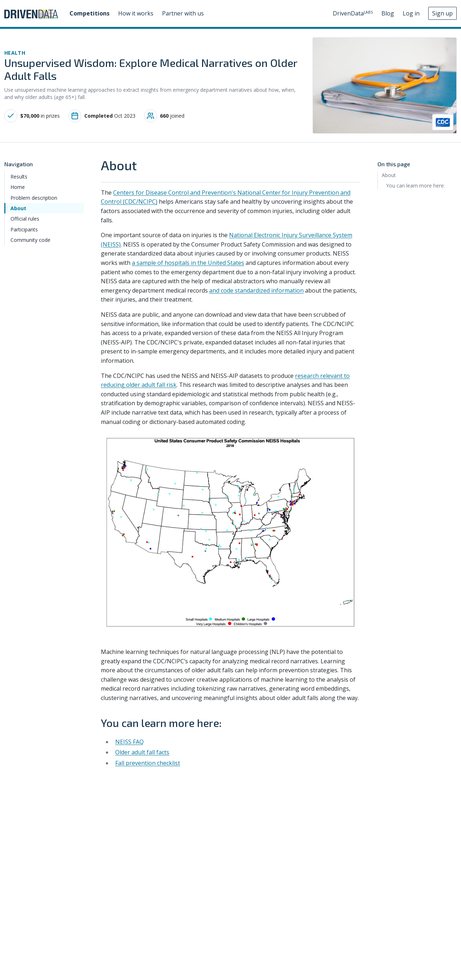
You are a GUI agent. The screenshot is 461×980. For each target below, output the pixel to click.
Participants (24, 229)
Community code (30, 240)
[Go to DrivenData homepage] (31, 13)
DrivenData (353, 13)
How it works (136, 13)
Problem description (34, 198)
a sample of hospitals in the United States (188, 263)
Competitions (89, 13)
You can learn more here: (415, 186)
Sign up (442, 13)
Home (18, 187)
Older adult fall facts (142, 752)
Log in (411, 13)
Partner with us (183, 13)
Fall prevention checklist (148, 763)
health (15, 53)
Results (19, 177)
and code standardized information (256, 290)
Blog (388, 13)
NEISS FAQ (129, 742)
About (18, 208)
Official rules (25, 219)
